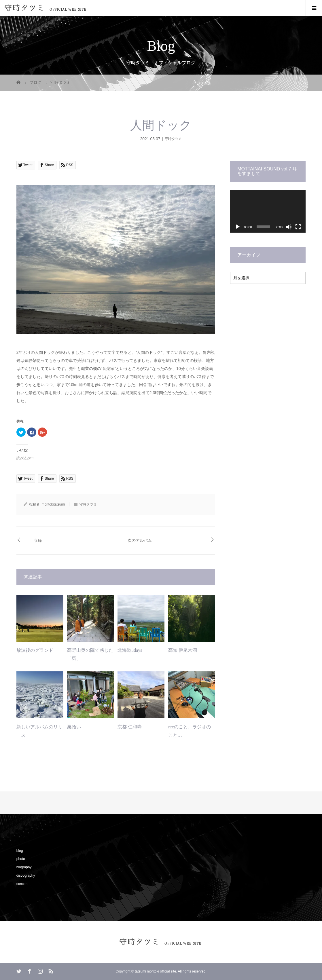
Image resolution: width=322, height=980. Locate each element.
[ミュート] (289, 227)
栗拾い (74, 727)
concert (22, 884)
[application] (268, 211)
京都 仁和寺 (130, 727)
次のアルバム (140, 541)
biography (24, 867)
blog (20, 851)
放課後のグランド (35, 650)
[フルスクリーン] (298, 227)
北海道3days (130, 650)
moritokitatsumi (53, 504)
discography (26, 875)
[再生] (238, 227)
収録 (38, 541)
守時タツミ (173, 139)
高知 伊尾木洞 (183, 650)
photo (21, 859)
